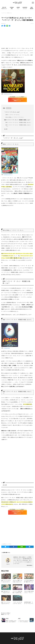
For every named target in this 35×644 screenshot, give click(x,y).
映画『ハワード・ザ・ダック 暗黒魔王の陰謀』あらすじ (18, 122)
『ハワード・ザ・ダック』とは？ (12, 112)
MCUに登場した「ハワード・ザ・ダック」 (15, 117)
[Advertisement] (17, 37)
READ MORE (29, 565)
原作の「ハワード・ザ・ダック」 (13, 115)
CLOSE (9, 108)
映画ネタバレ (10, 13)
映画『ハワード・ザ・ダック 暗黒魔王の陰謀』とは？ (17, 120)
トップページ (4, 13)
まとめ (6, 129)
